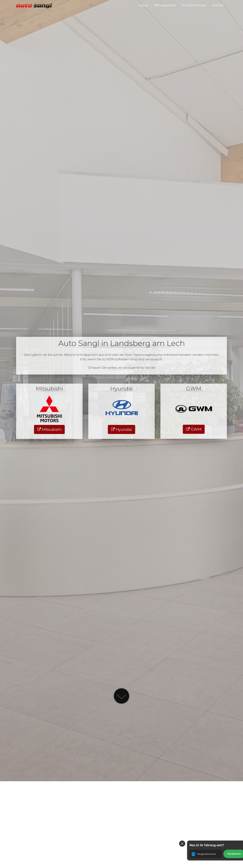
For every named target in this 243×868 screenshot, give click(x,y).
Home (144, 5)
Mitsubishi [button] (49, 429)
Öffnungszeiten (165, 5)
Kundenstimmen (194, 5)
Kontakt (218, 5)
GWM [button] (194, 429)
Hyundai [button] (121, 429)
